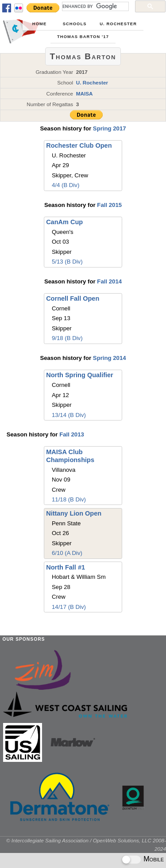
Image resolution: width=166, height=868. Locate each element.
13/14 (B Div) (69, 415)
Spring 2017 (110, 128)
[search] (95, 6)
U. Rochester (118, 24)
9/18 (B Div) (67, 338)
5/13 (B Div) (67, 262)
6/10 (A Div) (67, 553)
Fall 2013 (72, 434)
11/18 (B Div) (69, 499)
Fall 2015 (109, 205)
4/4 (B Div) (66, 185)
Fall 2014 (109, 281)
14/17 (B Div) (69, 607)
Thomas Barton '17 (83, 37)
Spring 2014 (110, 358)
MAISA (85, 94)
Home (39, 24)
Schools (75, 24)
